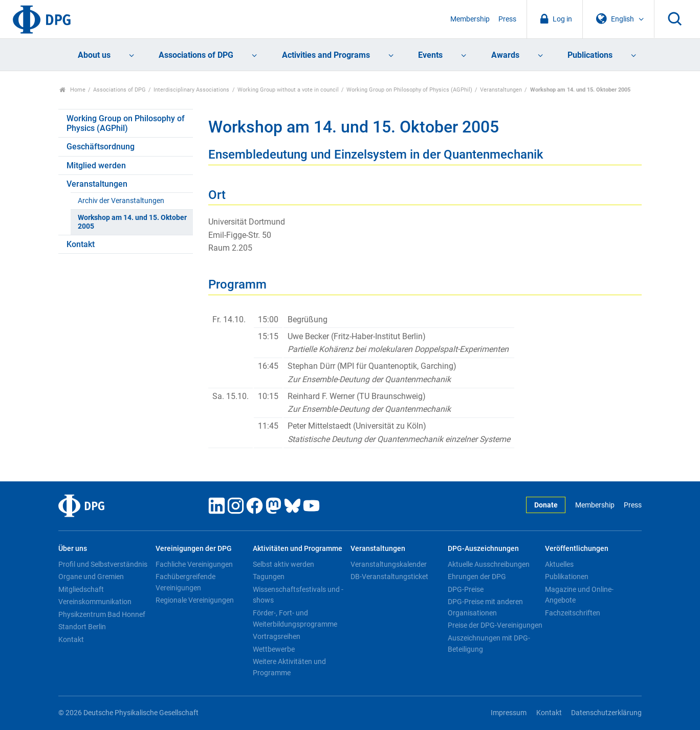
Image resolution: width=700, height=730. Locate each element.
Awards (505, 55)
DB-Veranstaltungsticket (389, 577)
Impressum (509, 713)
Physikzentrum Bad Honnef (102, 614)
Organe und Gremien (91, 577)
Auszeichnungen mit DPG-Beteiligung (489, 644)
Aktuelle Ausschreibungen (489, 564)
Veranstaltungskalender (389, 564)
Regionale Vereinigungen (195, 600)
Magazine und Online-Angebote (579, 595)
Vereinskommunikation (95, 602)
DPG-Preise (466, 589)
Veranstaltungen (501, 90)
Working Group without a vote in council (288, 90)
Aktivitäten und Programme (298, 549)
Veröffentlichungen (577, 549)
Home (72, 90)
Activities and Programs (326, 55)
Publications (590, 55)
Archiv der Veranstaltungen (121, 201)
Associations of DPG (196, 55)
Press (507, 19)
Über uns (73, 549)
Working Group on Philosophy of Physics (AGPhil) (409, 90)
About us (94, 55)
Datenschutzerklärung (606, 713)
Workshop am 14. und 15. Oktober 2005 (132, 222)
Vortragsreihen (277, 636)
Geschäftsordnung (101, 147)
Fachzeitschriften (573, 613)
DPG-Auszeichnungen (483, 549)
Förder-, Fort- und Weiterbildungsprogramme (295, 618)
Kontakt (81, 244)
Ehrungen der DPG (477, 577)
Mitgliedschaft (81, 589)
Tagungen (269, 577)
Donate (546, 505)
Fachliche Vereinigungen (194, 564)
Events (430, 55)
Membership (470, 19)
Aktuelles (559, 564)
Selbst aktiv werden (283, 564)
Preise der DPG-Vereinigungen (495, 625)
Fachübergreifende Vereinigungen (185, 582)
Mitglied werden (96, 165)
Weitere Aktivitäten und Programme (289, 667)
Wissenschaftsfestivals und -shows (298, 595)
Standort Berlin (82, 627)
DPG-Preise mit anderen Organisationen (485, 607)
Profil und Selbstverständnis (103, 564)
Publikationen (567, 577)
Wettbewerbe (274, 649)
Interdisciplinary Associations (191, 90)
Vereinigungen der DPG (194, 549)
